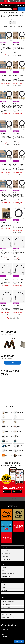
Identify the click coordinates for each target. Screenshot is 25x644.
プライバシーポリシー (6, 630)
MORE (12, 363)
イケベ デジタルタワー (7, 607)
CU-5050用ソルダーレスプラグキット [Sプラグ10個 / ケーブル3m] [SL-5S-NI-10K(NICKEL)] (6, 196)
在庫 (11, 27)
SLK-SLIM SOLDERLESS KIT (6, 224)
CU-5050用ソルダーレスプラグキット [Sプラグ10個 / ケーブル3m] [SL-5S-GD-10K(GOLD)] (6, 107)
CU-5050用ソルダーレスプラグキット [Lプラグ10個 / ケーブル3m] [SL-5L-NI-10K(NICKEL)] (6, 137)
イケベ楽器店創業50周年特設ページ (12, 3)
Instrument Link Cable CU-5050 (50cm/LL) (6, 253)
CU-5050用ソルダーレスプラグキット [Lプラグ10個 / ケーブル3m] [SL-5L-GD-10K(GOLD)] (6, 48)
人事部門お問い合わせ (6, 576)
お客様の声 (4, 567)
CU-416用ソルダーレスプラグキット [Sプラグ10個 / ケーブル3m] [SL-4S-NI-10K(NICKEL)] (19, 196)
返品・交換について (6, 554)
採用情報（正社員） (6, 590)
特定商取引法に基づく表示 (7, 632)
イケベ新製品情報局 (6, 604)
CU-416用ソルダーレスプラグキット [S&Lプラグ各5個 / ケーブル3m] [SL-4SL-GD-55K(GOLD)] (19, 77)
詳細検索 (15, 9)
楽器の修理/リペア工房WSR (7, 614)
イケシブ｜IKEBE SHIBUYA (7, 610)
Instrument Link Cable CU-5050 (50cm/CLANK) (19, 280)
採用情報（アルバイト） (7, 593)
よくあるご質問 (5, 557)
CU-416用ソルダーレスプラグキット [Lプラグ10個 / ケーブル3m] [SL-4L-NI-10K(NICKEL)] (19, 137)
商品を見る (19, 641)
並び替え (4, 27)
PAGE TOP (13, 499)
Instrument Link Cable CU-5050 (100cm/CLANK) (19, 308)
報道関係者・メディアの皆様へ (8, 573)
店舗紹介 (4, 587)
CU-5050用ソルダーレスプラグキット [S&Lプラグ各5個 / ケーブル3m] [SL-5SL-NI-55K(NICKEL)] (6, 166)
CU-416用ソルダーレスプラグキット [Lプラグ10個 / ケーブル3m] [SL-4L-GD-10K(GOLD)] (19, 48)
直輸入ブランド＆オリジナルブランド (9, 617)
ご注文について (5, 551)
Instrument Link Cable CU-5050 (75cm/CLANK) (6, 308)
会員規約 (3, 634)
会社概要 (4, 584)
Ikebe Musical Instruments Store (8, 601)
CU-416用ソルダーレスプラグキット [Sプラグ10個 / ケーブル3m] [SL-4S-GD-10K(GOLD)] (19, 107)
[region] (12, 344)
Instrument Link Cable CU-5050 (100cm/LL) (6, 280)
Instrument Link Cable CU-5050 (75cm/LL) (19, 253)
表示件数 (20, 27)
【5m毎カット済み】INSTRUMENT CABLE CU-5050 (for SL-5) (19, 225)
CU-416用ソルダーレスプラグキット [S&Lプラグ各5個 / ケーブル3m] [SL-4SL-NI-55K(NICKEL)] (19, 166)
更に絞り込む (12, 23)
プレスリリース (4, 636)
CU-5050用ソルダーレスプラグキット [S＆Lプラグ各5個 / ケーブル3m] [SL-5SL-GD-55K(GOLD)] (6, 77)
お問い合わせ (5, 570)
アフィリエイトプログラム (7, 560)
